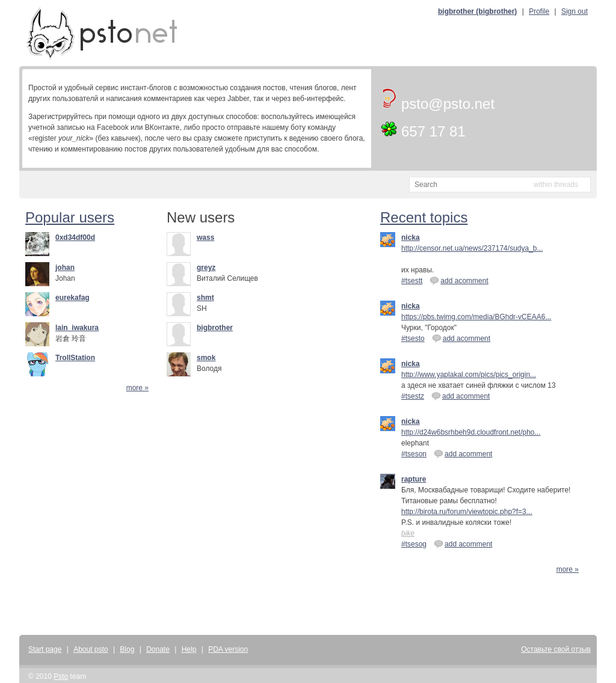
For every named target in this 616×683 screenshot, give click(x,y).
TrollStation (75, 358)
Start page (45, 649)
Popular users (70, 217)
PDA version (228, 649)
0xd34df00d (75, 237)
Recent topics (424, 217)
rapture (414, 479)
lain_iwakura (77, 328)
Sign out (574, 11)
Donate (158, 649)
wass (205, 237)
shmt (205, 298)
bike (408, 533)
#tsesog (414, 544)
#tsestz (413, 396)
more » (137, 388)
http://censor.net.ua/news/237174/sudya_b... (472, 248)
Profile (539, 11)
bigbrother (215, 328)
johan (65, 268)
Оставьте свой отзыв (556, 649)
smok (206, 358)
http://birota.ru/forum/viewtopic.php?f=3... (467, 512)
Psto (61, 676)
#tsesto (413, 338)
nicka (411, 237)
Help (189, 649)
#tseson (414, 454)
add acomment (459, 280)
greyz (206, 268)
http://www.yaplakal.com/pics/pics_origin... (469, 375)
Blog (127, 649)
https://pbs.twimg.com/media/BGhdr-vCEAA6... (476, 317)
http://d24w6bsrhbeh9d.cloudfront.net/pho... (471, 432)
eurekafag (72, 298)
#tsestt (412, 281)
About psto (91, 649)
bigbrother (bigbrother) (477, 11)
